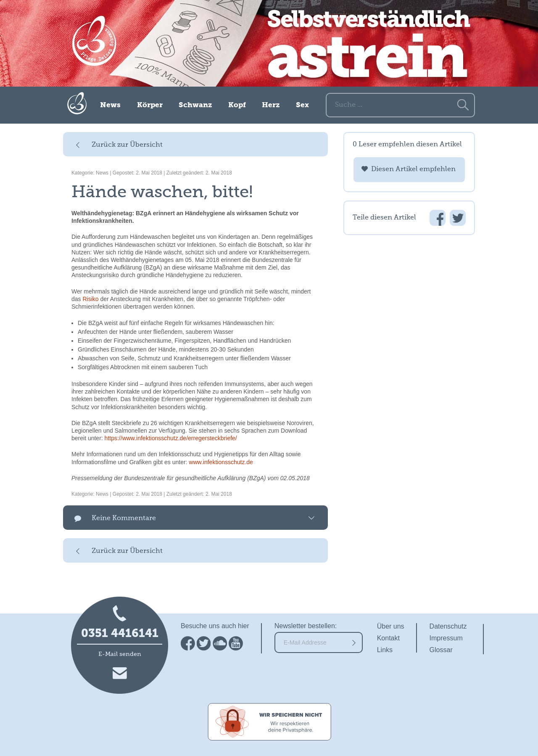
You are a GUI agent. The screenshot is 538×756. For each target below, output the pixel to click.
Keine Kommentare (124, 518)
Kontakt (388, 638)
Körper (150, 105)
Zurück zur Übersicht (127, 145)
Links (385, 650)
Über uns (391, 626)
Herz (271, 105)
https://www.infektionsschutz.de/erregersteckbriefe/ (171, 438)
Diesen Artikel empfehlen (413, 169)
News (110, 105)
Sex (302, 105)
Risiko (90, 299)
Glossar (441, 650)
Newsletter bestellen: (306, 626)
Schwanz (195, 105)
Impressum (446, 638)
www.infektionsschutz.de (221, 462)
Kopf (237, 105)
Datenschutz (448, 626)
